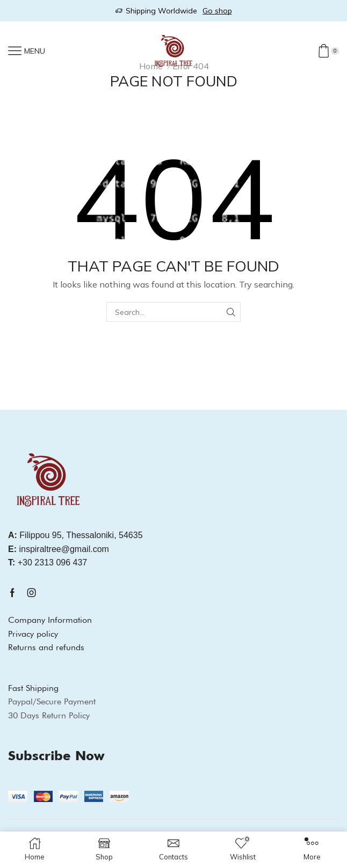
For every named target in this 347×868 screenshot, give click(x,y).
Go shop (217, 11)
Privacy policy (33, 634)
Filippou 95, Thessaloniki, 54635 (75, 535)
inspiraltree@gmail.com (59, 549)
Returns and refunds (46, 647)
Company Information (50, 620)
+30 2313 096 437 (48, 562)
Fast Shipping (33, 688)
